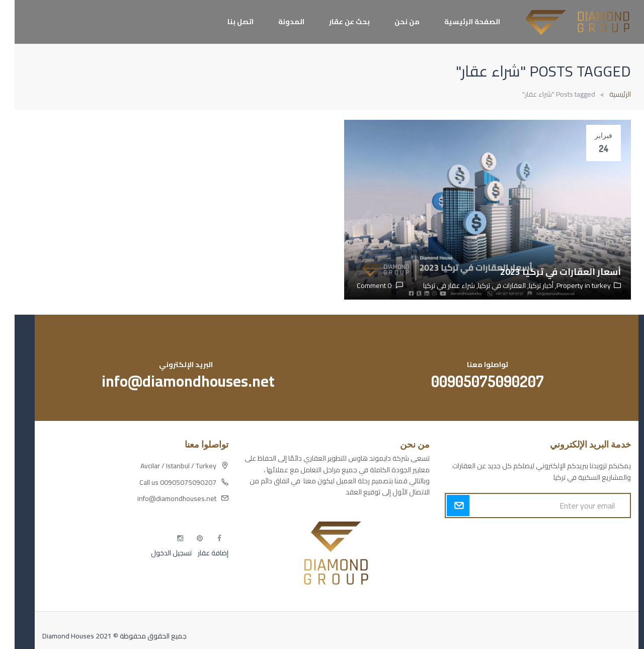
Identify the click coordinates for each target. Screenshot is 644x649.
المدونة (277, 22)
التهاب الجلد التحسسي (586, 570)
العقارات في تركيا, (486, 285)
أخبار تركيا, (525, 285)
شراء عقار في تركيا (434, 285)
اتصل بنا (226, 22)
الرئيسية (606, 94)
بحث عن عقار (335, 22)
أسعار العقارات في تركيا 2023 (546, 272)
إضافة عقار (198, 553)
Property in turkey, (568, 285)
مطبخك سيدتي (595, 588)
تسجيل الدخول (157, 553)
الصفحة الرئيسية (458, 22)
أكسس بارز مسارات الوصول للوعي (568, 535)
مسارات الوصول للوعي (584, 553)
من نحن (392, 22)
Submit (444, 506)
